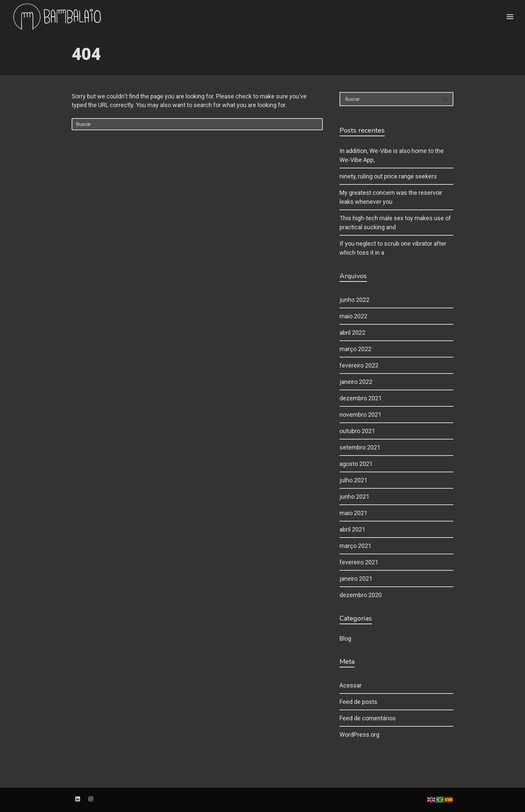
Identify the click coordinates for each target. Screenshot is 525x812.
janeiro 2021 (356, 579)
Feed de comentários (368, 718)
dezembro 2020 (361, 595)
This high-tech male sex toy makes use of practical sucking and (395, 223)
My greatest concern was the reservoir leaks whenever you (391, 197)
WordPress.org (359, 735)
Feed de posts (358, 702)
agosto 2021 (356, 464)
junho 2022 (354, 300)
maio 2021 (353, 513)
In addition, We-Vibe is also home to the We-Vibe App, (392, 155)
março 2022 (355, 349)
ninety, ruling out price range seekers (388, 176)
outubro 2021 (357, 431)
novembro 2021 (360, 415)
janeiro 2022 (356, 382)
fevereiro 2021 (359, 562)
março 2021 (355, 546)
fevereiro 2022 (359, 365)
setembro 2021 (360, 447)
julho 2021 (353, 480)
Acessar (351, 685)
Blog (345, 638)
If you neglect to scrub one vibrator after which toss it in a (393, 248)
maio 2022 (353, 316)
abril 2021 (352, 529)
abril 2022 (352, 333)
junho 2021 (354, 497)
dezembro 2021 (361, 398)
